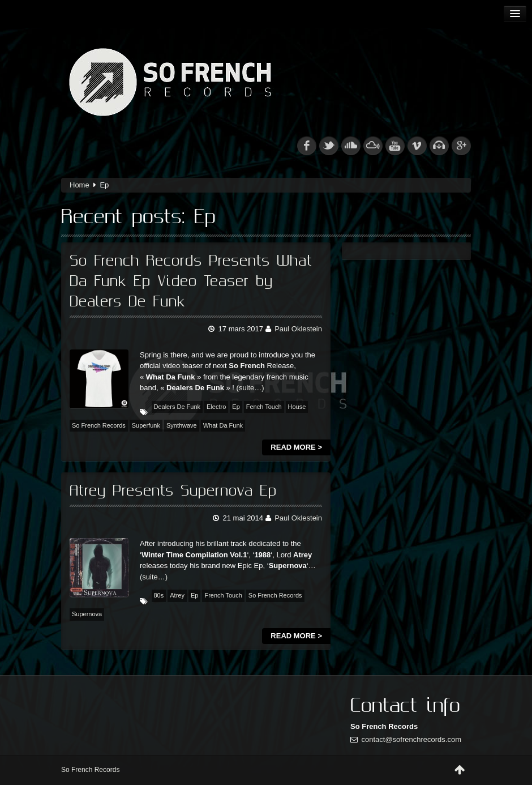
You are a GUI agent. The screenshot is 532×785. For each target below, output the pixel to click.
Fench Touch (264, 407)
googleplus (461, 146)
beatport (439, 146)
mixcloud (373, 146)
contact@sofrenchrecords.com (412, 739)
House (297, 407)
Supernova (87, 614)
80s (159, 595)
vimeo (417, 146)
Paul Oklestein (298, 329)
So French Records (99, 425)
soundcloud (351, 146)
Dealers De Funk (177, 407)
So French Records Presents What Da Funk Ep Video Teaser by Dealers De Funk (191, 281)
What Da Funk (223, 425)
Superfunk (146, 425)
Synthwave (182, 425)
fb (307, 146)
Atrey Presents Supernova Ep (173, 491)
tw (329, 146)
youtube (395, 146)
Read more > (296, 447)
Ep (236, 407)
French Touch (223, 595)
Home (80, 185)
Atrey (177, 595)
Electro (216, 407)
